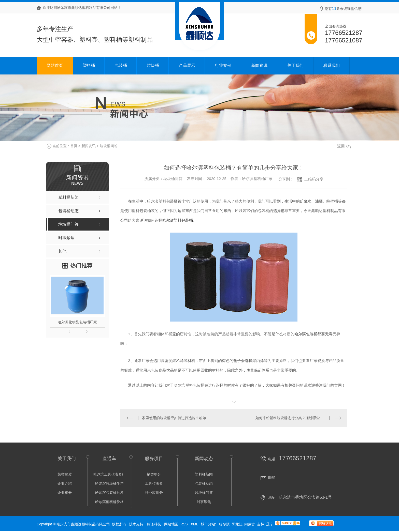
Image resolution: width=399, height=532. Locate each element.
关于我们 (295, 65)
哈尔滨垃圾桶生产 (109, 483)
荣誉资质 (65, 474)
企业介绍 (65, 483)
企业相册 (65, 493)
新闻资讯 (259, 65)
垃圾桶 (153, 65)
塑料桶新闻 (204, 474)
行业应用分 (154, 493)
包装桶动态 (204, 483)
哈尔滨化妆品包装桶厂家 (77, 322)
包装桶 (121, 65)
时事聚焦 (204, 502)
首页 (74, 146)
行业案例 (223, 65)
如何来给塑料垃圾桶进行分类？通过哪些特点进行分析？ (298, 418)
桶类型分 (154, 474)
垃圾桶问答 (109, 146)
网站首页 (55, 65)
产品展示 (187, 65)
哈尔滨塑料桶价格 (109, 502)
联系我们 (332, 65)
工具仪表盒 (154, 483)
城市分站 (208, 524)
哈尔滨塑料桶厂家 (257, 179)
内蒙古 (250, 524)
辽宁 (270, 524)
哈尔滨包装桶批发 (109, 493)
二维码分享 (314, 179)
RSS (185, 524)
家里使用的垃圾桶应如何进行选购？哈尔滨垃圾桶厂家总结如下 (177, 418)
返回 (344, 146)
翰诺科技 (154, 524)
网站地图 (171, 524)
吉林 (261, 524)
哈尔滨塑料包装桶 (178, 220)
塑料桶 (89, 65)
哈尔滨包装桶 (306, 334)
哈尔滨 (224, 524)
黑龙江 (237, 524)
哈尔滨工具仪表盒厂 (109, 474)
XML (195, 524)
